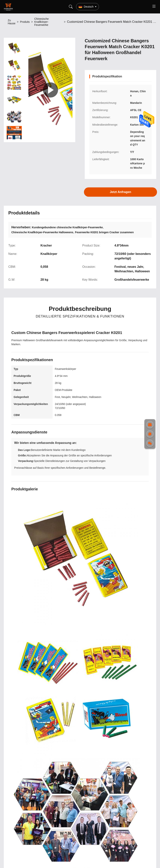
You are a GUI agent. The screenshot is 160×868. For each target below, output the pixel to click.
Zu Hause (12, 22)
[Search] (71, 7)
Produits (25, 22)
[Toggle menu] (154, 7)
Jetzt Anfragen (120, 192)
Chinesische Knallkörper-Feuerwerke (41, 22)
